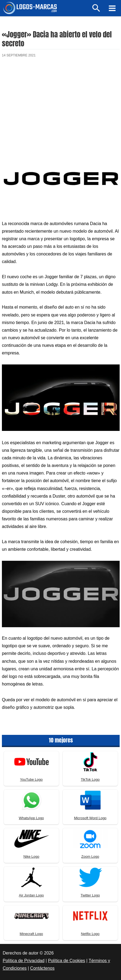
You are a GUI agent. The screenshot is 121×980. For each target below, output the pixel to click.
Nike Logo (31, 856)
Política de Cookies (67, 961)
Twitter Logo (90, 895)
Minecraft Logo (31, 934)
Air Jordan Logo (31, 895)
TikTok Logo (90, 779)
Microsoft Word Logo (90, 818)
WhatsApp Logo (31, 818)
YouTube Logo (31, 779)
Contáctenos (42, 968)
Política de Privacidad (24, 961)
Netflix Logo (90, 934)
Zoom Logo (90, 856)
